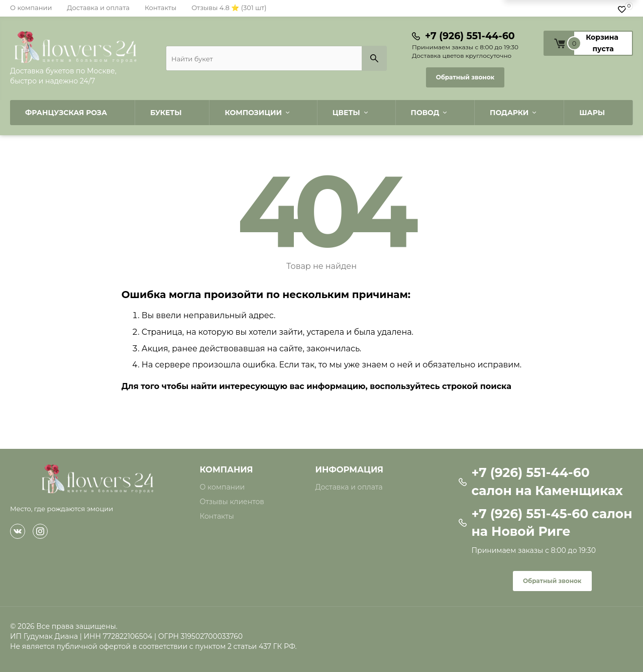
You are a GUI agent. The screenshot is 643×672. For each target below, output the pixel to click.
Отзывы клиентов (232, 502)
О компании (31, 8)
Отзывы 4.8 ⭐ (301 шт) (229, 8)
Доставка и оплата (98, 8)
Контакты (160, 8)
